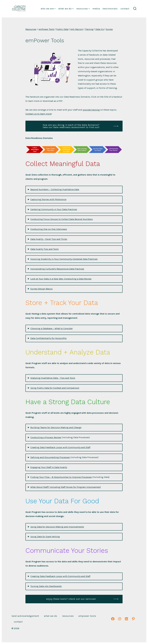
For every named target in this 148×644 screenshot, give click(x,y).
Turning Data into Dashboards (46, 586)
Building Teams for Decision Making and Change (56, 427)
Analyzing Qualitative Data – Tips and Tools (53, 378)
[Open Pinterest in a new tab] (133, 619)
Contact (125, 9)
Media (96, 9)
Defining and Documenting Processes (50, 457)
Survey (109, 29)
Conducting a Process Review (46, 437)
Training (89, 29)
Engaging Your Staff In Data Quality (49, 467)
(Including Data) (70, 477)
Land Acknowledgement (25, 616)
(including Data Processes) (60, 437)
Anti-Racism (77, 29)
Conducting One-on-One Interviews (49, 229)
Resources (83, 9)
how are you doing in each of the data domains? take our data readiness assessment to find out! (71, 126)
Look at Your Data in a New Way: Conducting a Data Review (61, 279)
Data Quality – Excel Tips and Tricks (49, 239)
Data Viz (100, 29)
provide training (91, 110)
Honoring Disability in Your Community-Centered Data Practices (64, 259)
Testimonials (110, 9)
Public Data (62, 29)
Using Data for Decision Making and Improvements (57, 527)
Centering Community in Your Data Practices (54, 209)
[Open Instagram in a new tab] (120, 619)
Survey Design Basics (41, 289)
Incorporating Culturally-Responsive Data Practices (57, 269)
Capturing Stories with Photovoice (48, 199)
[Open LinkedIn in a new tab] (126, 619)
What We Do (66, 9)
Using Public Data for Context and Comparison (55, 388)
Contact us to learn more (38, 114)
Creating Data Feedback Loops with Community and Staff (60, 447)
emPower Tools (46, 29)
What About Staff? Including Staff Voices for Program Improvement (66, 487)
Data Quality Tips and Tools (45, 249)
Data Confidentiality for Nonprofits (48, 338)
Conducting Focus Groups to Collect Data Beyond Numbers (62, 219)
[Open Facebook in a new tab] (113, 619)
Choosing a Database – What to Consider (52, 328)
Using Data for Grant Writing (45, 537)
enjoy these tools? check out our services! (71, 599)
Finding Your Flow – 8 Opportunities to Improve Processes (61, 477)
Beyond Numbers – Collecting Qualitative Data (55, 189)
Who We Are (48, 9)
